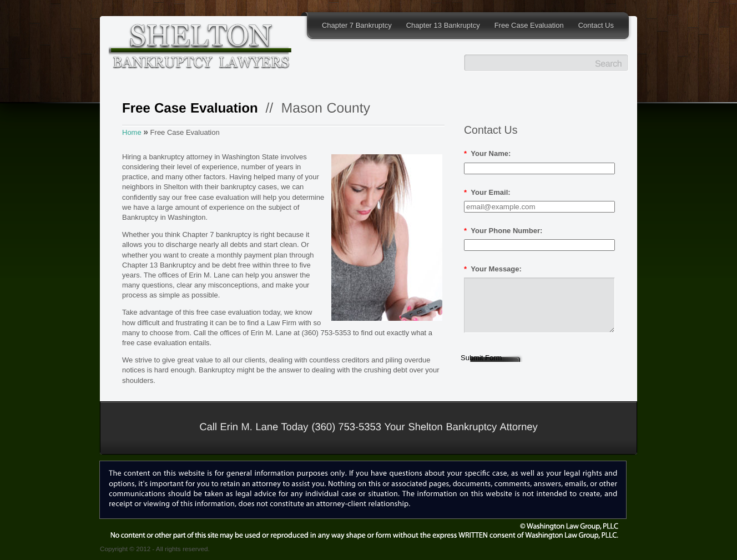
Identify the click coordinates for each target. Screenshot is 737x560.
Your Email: (487, 192)
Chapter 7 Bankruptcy (357, 25)
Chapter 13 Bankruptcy (443, 25)
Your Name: (487, 153)
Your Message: (493, 269)
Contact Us (596, 25)
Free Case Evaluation (529, 25)
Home (132, 132)
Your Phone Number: (503, 231)
